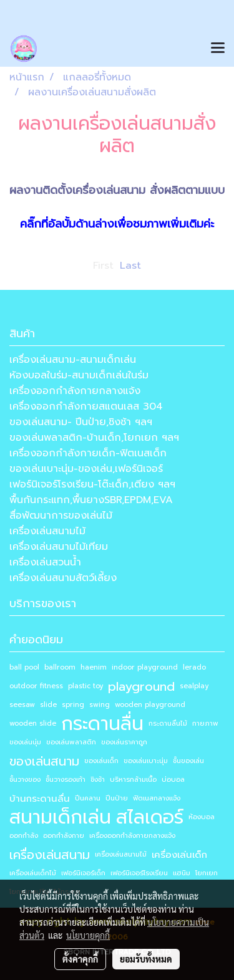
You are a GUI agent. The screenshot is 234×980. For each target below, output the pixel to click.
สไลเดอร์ (150, 817)
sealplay (194, 686)
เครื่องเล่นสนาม (50, 855)
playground (141, 686)
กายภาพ (205, 723)
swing (100, 705)
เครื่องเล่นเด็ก (179, 855)
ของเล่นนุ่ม (25, 742)
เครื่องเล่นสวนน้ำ (45, 562)
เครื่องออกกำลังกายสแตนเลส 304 (86, 406)
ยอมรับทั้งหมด (146, 959)
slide (48, 705)
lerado (194, 667)
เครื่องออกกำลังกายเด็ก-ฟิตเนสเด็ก (88, 453)
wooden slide (33, 723)
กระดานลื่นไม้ (168, 723)
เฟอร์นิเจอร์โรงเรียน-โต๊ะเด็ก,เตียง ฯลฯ (92, 484)
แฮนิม (182, 873)
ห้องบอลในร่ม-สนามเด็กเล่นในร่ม (79, 375)
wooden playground (150, 705)
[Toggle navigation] (218, 49)
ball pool (24, 667)
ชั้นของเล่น (188, 761)
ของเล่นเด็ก (101, 761)
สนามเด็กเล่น (60, 817)
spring (73, 705)
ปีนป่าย (117, 798)
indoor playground (145, 667)
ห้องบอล (202, 817)
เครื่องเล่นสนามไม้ (47, 531)
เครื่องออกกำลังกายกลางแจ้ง (75, 391)
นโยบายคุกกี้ (88, 935)
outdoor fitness (36, 686)
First (103, 266)
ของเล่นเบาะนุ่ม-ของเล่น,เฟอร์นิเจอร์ (86, 469)
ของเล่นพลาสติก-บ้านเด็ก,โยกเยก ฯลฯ (94, 438)
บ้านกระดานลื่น (40, 799)
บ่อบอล (173, 780)
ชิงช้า (98, 780)
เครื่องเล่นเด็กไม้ (33, 873)
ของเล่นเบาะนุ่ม (146, 761)
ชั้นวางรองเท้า (66, 780)
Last (130, 266)
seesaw (22, 705)
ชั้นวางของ (25, 780)
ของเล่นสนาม (44, 761)
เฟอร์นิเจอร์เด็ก (83, 873)
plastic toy (85, 686)
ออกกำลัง (24, 836)
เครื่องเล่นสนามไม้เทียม (59, 547)
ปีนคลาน (88, 798)
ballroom (60, 667)
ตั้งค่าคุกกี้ (80, 959)
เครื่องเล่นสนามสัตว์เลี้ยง (63, 578)
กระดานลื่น (102, 724)
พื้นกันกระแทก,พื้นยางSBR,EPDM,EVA (91, 500)
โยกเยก (207, 873)
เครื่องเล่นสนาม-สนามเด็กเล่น (73, 360)
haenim (94, 667)
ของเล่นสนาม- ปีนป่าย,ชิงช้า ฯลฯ (81, 422)
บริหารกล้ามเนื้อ (133, 780)
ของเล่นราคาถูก (124, 742)
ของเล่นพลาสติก (71, 742)
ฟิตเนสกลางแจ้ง (157, 798)
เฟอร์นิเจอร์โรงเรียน (139, 873)
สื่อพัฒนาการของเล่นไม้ (61, 516)
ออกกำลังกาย (64, 836)
